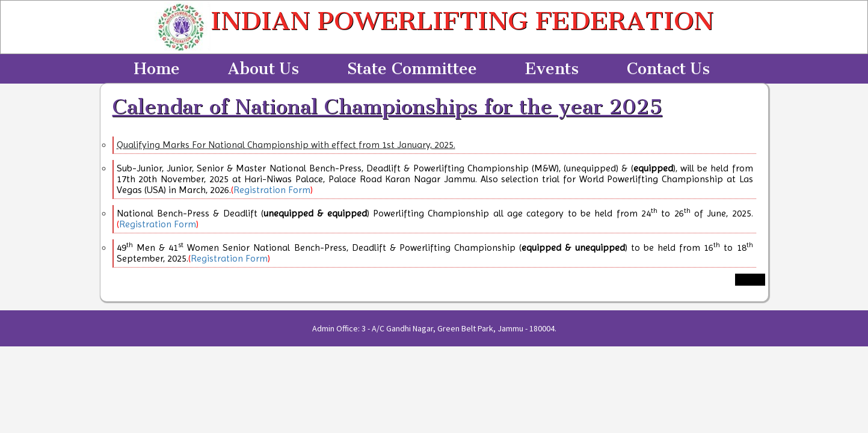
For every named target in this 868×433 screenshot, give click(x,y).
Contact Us (668, 69)
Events (552, 69)
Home (157, 69)
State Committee (412, 69)
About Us (263, 69)
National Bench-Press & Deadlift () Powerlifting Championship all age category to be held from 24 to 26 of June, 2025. (435, 213)
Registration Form (272, 190)
